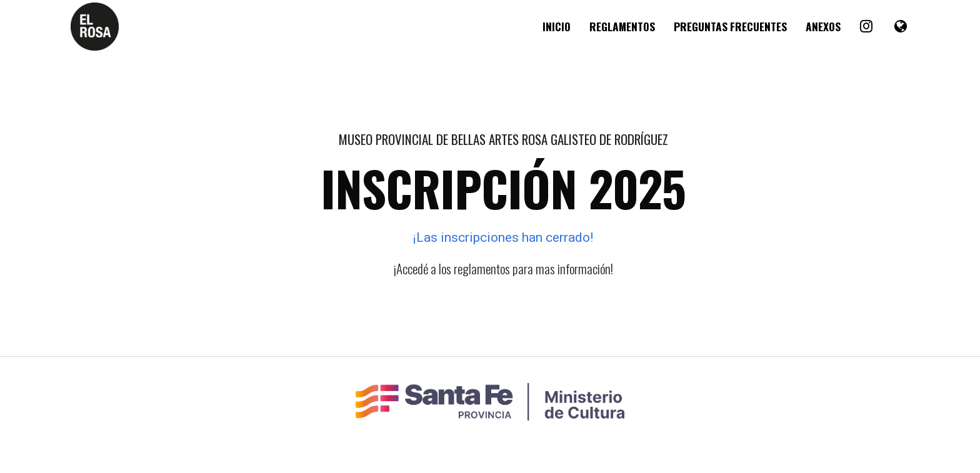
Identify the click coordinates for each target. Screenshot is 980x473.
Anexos (823, 26)
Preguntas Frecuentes (730, 26)
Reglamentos (622, 26)
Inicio (557, 26)
